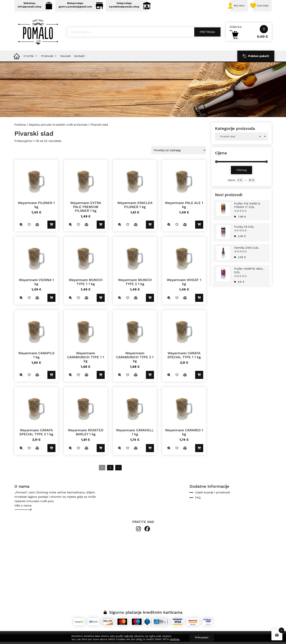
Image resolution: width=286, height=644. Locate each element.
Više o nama (23, 508)
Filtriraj (241, 172)
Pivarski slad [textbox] (240, 138)
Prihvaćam (202, 637)
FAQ (198, 500)
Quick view (21, 226)
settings (175, 639)
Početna (20, 126)
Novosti (66, 58)
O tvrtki (30, 58)
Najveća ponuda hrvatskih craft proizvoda (58, 126)
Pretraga (207, 34)
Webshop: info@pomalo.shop (35, 6)
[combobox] (241, 138)
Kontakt (79, 58)
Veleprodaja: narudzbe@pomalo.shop (134, 6)
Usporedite (38, 226)
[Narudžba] (179, 152)
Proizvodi (49, 58)
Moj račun (235, 6)
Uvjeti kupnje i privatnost (212, 495)
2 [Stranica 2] (110, 470)
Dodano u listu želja (29, 226)
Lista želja (260, 6)
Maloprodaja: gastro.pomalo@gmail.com (83, 6)
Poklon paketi (256, 58)
